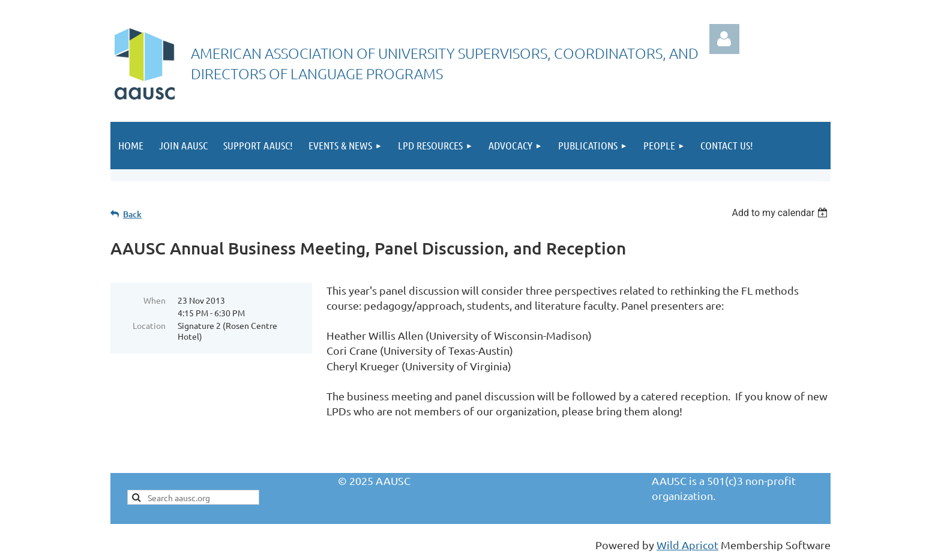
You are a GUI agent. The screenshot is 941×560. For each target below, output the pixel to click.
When (155, 300)
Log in (724, 39)
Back (132, 214)
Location (149, 325)
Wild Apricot (687, 545)
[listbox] (781, 213)
